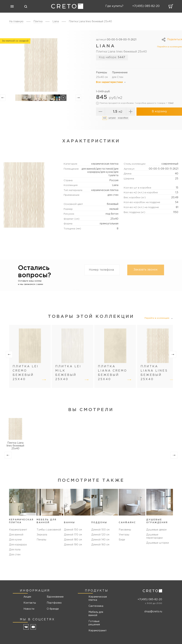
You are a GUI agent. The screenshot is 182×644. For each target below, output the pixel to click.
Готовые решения (94, 623)
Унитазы (124, 535)
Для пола (15, 550)
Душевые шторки (158, 543)
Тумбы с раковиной (49, 530)
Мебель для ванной (96, 614)
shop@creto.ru (153, 612)
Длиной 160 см (100, 545)
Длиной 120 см (100, 535)
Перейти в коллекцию (170, 47)
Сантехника (96, 606)
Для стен (15, 555)
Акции (27, 597)
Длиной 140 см (100, 540)
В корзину (159, 111)
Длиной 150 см (73, 530)
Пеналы (41, 540)
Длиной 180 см (73, 540)
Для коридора (18, 545)
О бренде (53, 609)
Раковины (125, 530)
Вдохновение (54, 597)
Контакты (30, 603)
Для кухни (15, 540)
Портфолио (54, 603)
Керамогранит (18, 530)
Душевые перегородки (154, 536)
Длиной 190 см (73, 545)
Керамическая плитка (98, 598)
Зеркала (42, 535)
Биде (122, 540)
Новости (29, 609)
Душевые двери (156, 530)
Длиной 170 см (73, 535)
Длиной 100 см (100, 530)
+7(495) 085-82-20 (150, 600)
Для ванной (16, 535)
